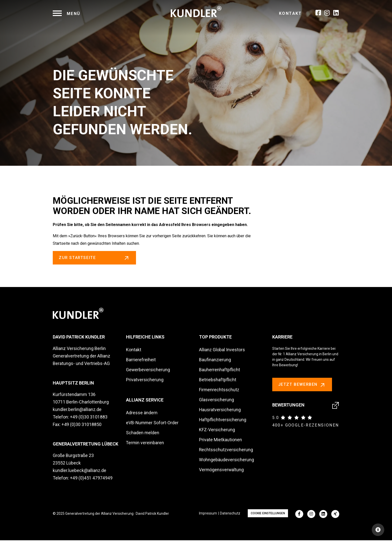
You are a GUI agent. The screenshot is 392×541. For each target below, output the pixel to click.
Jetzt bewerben (302, 385)
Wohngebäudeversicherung (226, 460)
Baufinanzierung (215, 360)
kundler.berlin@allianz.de (77, 410)
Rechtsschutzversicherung (226, 450)
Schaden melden (143, 433)
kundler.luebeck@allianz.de (80, 471)
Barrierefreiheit (141, 360)
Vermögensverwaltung (222, 470)
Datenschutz (230, 514)
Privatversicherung (145, 380)
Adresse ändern (142, 413)
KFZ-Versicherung (217, 430)
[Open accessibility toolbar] (378, 530)
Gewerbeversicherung (148, 370)
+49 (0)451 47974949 (91, 479)
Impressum (208, 514)
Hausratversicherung (220, 410)
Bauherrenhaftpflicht (219, 370)
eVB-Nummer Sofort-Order (153, 423)
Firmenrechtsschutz (219, 390)
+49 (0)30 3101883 (89, 418)
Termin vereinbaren (145, 443)
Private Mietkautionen (220, 440)
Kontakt (290, 13)
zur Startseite (95, 258)
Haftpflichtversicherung (223, 420)
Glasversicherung (216, 400)
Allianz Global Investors (222, 350)
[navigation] (67, 14)
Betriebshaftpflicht (218, 380)
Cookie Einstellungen (268, 514)
